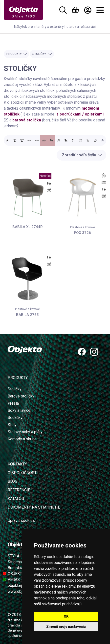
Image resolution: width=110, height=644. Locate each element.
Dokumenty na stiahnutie (34, 507)
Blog (12, 481)
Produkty (17, 54)
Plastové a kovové (83, 227)
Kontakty (17, 464)
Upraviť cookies (21, 520)
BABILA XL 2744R (28, 227)
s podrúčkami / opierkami (80, 114)
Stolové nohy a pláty (25, 432)
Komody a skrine (22, 439)
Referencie (19, 490)
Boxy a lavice (19, 410)
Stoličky (42, 54)
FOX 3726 (83, 233)
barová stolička (27, 120)
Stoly (12, 425)
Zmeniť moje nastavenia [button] (66, 627)
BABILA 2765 (27, 315)
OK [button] (66, 616)
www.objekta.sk (21, 591)
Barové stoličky (21, 396)
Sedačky (15, 418)
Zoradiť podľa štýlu (82, 155)
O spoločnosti (23, 473)
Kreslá (13, 403)
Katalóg (16, 499)
